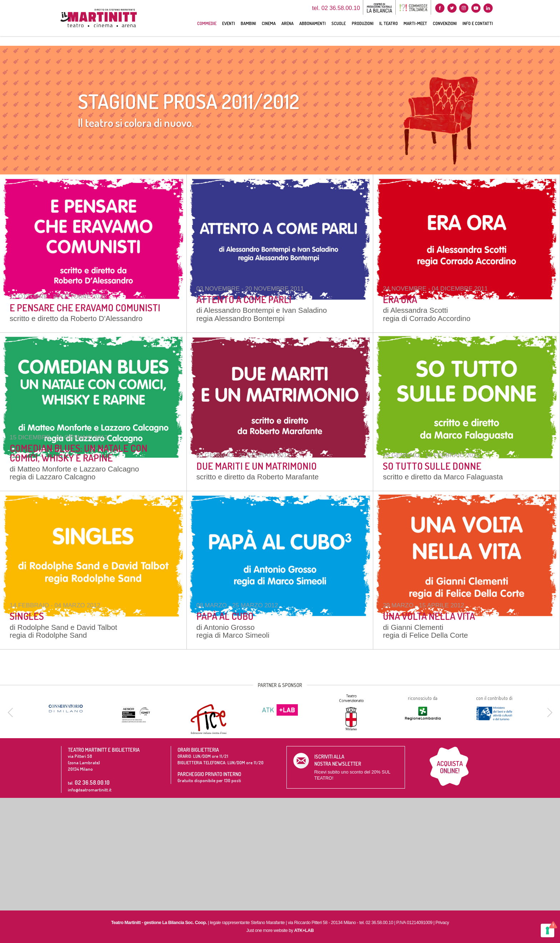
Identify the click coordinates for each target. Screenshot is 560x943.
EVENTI (229, 33)
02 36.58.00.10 (92, 782)
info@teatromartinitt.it (90, 790)
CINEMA (269, 33)
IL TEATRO (389, 33)
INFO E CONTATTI (478, 33)
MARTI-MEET (415, 33)
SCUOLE (339, 33)
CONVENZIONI (445, 33)
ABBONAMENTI (312, 33)
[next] (549, 712)
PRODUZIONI (363, 33)
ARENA (287, 33)
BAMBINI (248, 33)
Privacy (442, 923)
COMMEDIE (207, 33)
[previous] (11, 712)
